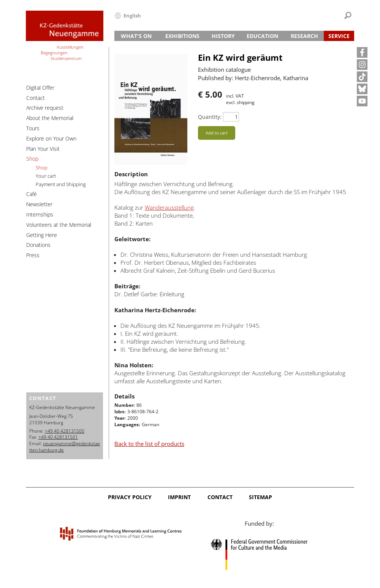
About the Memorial (50, 118)
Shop (32, 159)
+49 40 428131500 (65, 431)
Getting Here (42, 235)
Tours (33, 128)
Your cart (46, 176)
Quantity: (210, 117)
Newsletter (39, 204)
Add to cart (217, 133)
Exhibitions (182, 36)
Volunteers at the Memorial (59, 225)
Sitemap (260, 497)
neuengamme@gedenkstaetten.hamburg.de (65, 447)
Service (339, 36)
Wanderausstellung (169, 207)
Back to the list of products (149, 444)
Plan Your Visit (43, 149)
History (223, 36)
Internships (40, 214)
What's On (136, 36)
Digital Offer (40, 88)
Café (32, 194)
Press (33, 255)
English (132, 16)
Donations (38, 245)
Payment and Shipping (61, 184)
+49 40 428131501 (58, 437)
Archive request (45, 108)
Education (262, 36)
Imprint (179, 497)
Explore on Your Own (51, 138)
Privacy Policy (130, 497)
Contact (36, 98)
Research (304, 36)
